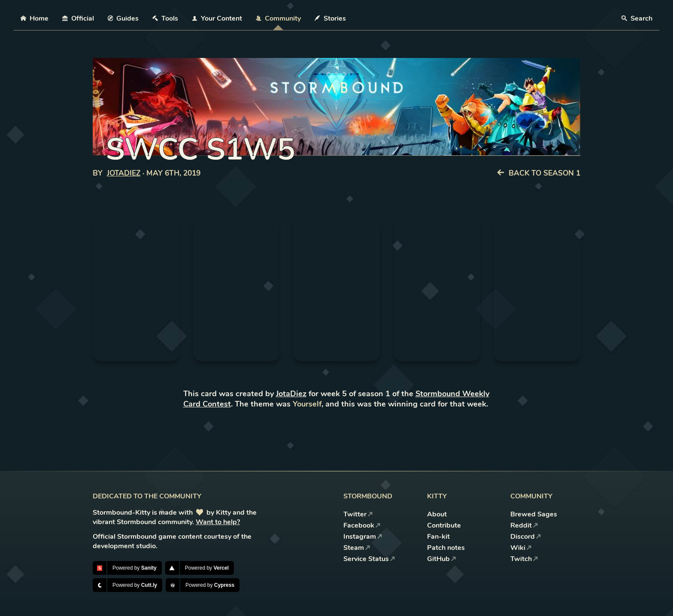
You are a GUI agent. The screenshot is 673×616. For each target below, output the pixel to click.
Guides (123, 18)
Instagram (363, 537)
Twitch (524, 559)
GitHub (442, 559)
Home (35, 18)
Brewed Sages (534, 514)
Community (278, 18)
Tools (165, 18)
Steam (357, 548)
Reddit (524, 525)
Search (637, 18)
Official (78, 18)
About (437, 514)
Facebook (362, 525)
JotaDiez (124, 173)
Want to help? (218, 522)
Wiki (521, 548)
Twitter (358, 514)
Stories (330, 18)
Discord (526, 537)
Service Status (369, 559)
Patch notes (446, 548)
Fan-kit (438, 537)
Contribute (444, 525)
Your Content (217, 18)
